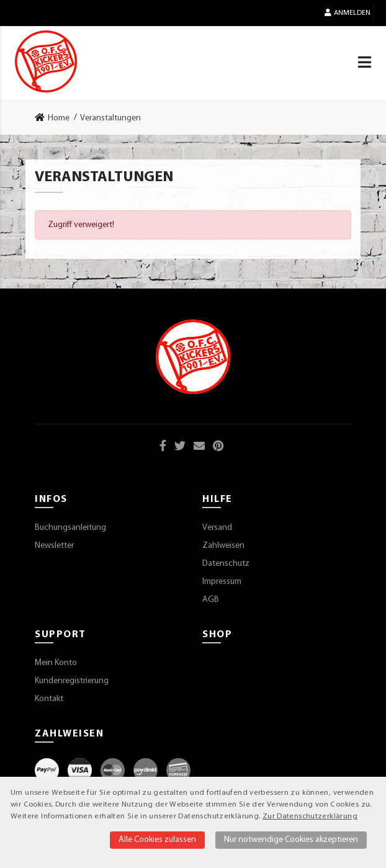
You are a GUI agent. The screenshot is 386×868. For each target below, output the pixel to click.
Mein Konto (56, 663)
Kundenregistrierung (72, 681)
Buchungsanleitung (70, 528)
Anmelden (348, 13)
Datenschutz (226, 564)
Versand (217, 528)
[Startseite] (46, 61)
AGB (211, 600)
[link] (56, 118)
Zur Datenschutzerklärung (310, 817)
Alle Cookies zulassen (157, 840)
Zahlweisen (223, 546)
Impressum (222, 582)
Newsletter (54, 546)
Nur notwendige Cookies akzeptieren (291, 840)
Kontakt (49, 699)
